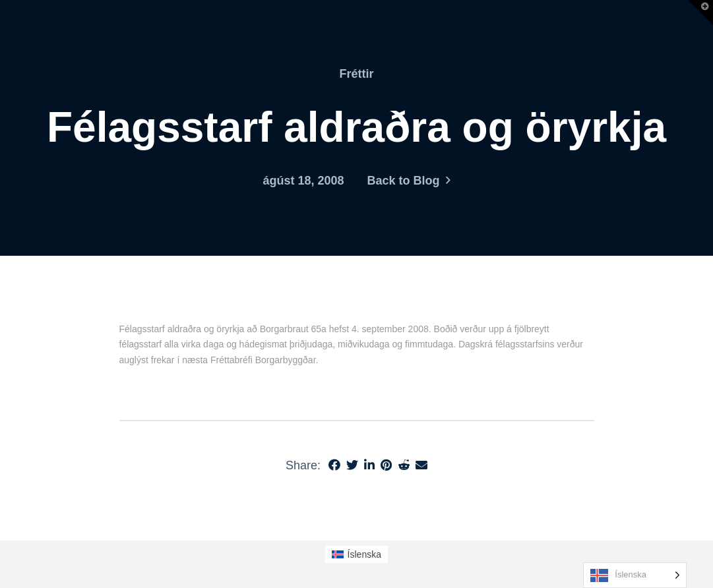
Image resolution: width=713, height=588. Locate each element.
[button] (700, 13)
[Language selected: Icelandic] (635, 575)
